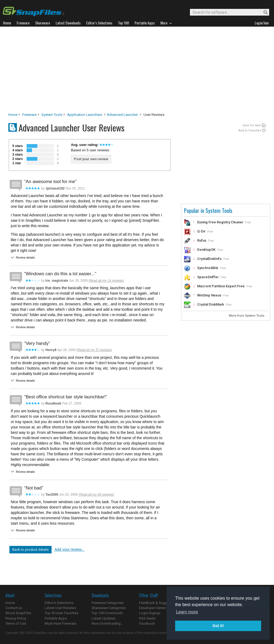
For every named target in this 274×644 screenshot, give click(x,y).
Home (13, 115)
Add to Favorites (250, 130)
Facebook (147, 623)
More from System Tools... (248, 316)
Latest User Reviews (60, 608)
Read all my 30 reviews (96, 495)
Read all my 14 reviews (106, 281)
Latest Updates (104, 618)
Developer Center (152, 608)
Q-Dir (201, 231)
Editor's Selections (59, 603)
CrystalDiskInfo (209, 259)
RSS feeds (147, 618)
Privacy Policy (16, 618)
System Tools (52, 115)
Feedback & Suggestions (159, 603)
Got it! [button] (218, 626)
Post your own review (91, 159)
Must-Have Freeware (60, 623)
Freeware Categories (108, 603)
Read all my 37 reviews (94, 350)
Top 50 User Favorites (61, 613)
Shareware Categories (109, 608)
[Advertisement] (137, 71)
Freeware (29, 115)
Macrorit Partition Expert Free (221, 286)
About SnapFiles (18, 613)
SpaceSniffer (208, 277)
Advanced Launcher (122, 115)
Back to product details (30, 550)
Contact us (14, 608)
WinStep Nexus (209, 295)
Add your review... (69, 549)
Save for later (252, 125)
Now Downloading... (107, 623)
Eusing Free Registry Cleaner (220, 222)
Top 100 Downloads (107, 613)
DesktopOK (206, 250)
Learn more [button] (187, 612)
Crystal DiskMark (211, 304)
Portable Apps (56, 618)
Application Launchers (85, 115)
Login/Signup (150, 613)
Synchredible (208, 268)
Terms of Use (16, 623)
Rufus (202, 240)
